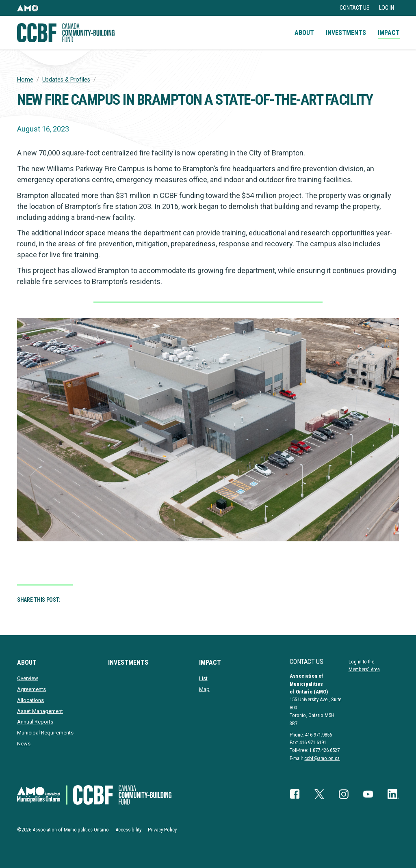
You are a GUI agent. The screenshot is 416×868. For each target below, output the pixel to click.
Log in (387, 8)
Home (25, 80)
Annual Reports (35, 722)
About (304, 33)
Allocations (30, 700)
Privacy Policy (162, 830)
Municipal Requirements (45, 733)
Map (204, 689)
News (24, 744)
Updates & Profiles (66, 80)
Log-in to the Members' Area (364, 666)
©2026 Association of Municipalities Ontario (63, 830)
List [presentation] (203, 678)
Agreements (31, 689)
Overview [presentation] (28, 678)
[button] (28, 8)
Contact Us (355, 8)
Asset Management (40, 711)
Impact (389, 33)
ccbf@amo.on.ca (322, 758)
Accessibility (128, 830)
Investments (346, 33)
